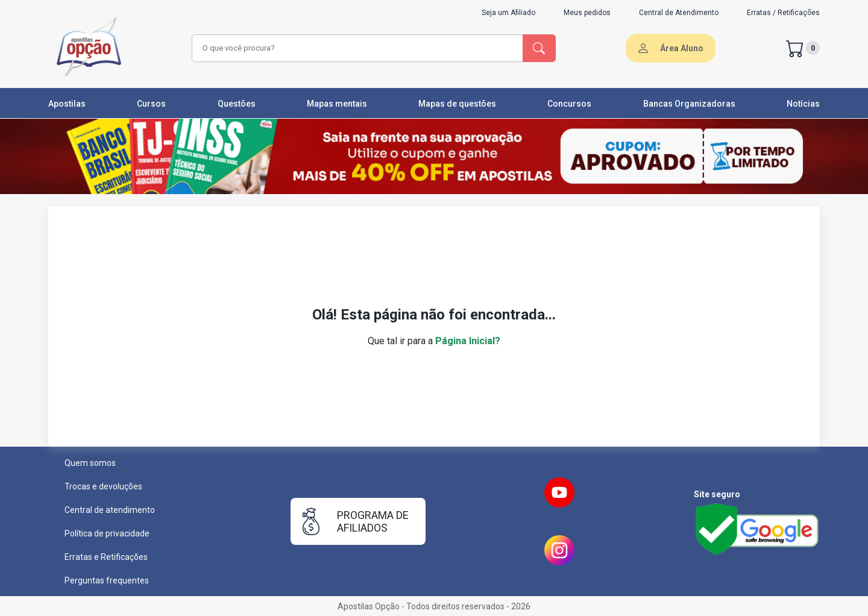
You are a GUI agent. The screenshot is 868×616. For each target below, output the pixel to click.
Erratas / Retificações (783, 13)
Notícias (803, 104)
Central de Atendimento (679, 13)
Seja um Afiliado (508, 13)
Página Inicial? (468, 341)
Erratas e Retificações (106, 557)
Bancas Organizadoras (689, 104)
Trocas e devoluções (103, 486)
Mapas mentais (337, 104)
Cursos (151, 104)
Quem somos (90, 463)
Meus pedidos (587, 13)
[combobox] (356, 48)
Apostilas (67, 104)
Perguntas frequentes (107, 580)
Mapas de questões (457, 104)
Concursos (569, 104)
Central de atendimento (110, 510)
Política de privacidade (107, 533)
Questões (237, 104)
